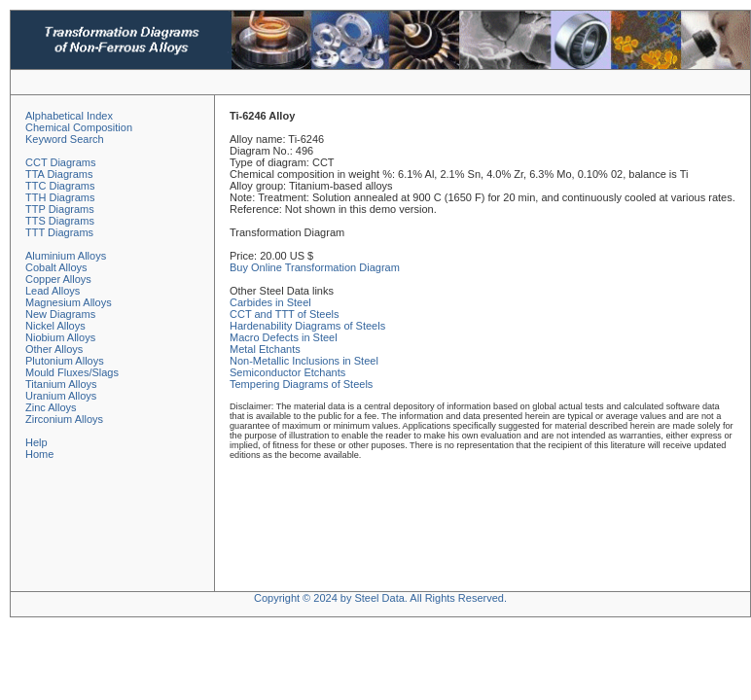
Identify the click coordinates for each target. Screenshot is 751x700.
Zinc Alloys (51, 407)
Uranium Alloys (61, 396)
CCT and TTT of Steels (285, 314)
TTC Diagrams (60, 186)
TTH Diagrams (60, 197)
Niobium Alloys (60, 337)
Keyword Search (65, 139)
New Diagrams (60, 314)
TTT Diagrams (59, 232)
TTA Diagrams (59, 174)
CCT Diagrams (61, 162)
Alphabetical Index (69, 116)
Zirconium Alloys (64, 419)
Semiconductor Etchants (287, 372)
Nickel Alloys (55, 326)
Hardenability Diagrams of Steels (307, 326)
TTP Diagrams (60, 209)
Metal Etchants (265, 349)
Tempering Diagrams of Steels (301, 384)
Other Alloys (54, 349)
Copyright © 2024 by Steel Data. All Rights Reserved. (380, 598)
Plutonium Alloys (65, 361)
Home (39, 454)
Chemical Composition (79, 127)
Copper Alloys (58, 279)
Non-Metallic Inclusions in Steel (304, 361)
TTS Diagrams (60, 221)
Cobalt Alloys (56, 267)
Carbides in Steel (270, 302)
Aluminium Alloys (66, 256)
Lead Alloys (53, 291)
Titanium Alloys (61, 384)
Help (36, 442)
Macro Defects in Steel (284, 337)
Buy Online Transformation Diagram (315, 267)
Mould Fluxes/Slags (72, 372)
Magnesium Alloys (69, 302)
